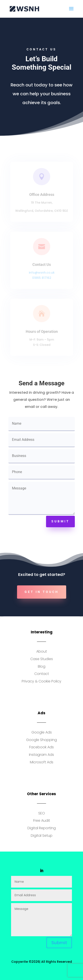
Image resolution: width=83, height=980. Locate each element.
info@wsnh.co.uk (41, 272)
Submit (60, 521)
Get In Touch (42, 592)
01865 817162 (41, 277)
